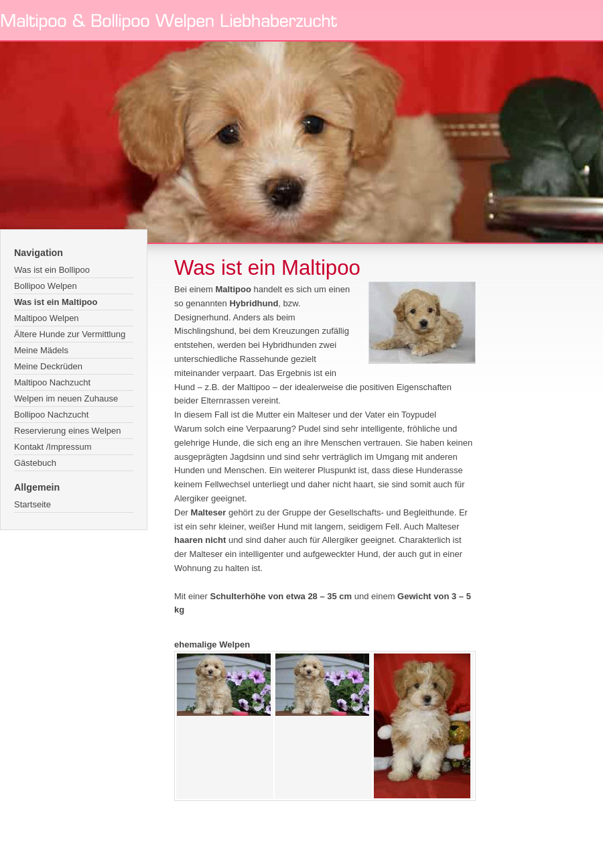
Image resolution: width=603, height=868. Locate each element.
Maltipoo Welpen (47, 318)
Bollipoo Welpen (46, 286)
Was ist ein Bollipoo (52, 270)
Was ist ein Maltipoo (56, 302)
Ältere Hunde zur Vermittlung (70, 334)
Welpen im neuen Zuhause (66, 398)
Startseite (32, 504)
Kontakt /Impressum (53, 447)
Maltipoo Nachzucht (52, 382)
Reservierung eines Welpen (67, 431)
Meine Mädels (41, 350)
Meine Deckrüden (48, 366)
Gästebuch (35, 463)
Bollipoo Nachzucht (51, 415)
